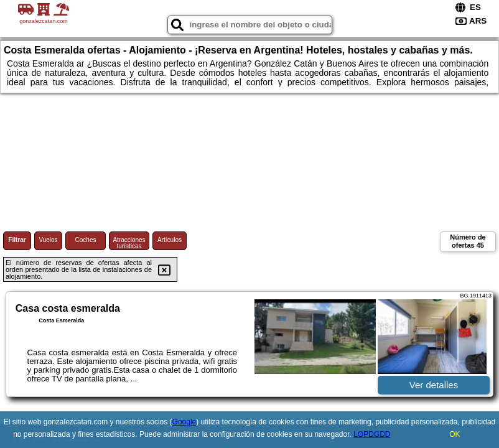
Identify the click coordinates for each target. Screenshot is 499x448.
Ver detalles (434, 385)
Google (184, 422)
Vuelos (48, 240)
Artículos (170, 240)
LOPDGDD (372, 434)
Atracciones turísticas (129, 243)
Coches (86, 240)
